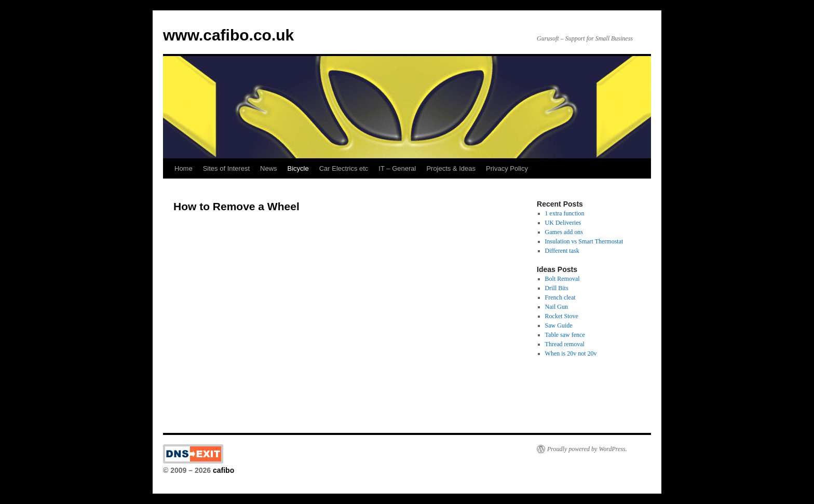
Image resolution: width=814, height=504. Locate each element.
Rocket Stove (562, 316)
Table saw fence (565, 335)
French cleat (560, 297)
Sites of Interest (226, 168)
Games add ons (564, 232)
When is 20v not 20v (571, 353)
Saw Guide (559, 325)
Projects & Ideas (451, 168)
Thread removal (565, 344)
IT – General (397, 168)
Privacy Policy (507, 168)
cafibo (223, 470)
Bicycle (298, 168)
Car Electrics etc (344, 168)
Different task (562, 251)
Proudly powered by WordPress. (587, 449)
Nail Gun (557, 307)
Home (184, 168)
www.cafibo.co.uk (228, 35)
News (269, 168)
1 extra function (565, 213)
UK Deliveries (563, 223)
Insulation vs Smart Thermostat (584, 241)
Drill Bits (557, 288)
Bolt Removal (562, 279)
